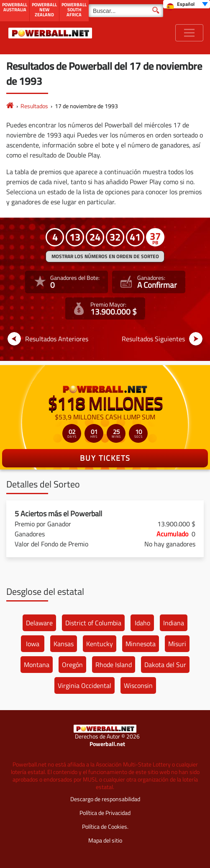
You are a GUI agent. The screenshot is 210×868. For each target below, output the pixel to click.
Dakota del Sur (165, 665)
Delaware (39, 623)
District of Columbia (93, 623)
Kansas (64, 644)
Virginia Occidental (85, 685)
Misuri (177, 644)
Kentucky (100, 644)
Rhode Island (114, 665)
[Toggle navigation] (189, 33)
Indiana (174, 623)
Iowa (33, 644)
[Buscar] (126, 11)
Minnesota (141, 644)
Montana (37, 665)
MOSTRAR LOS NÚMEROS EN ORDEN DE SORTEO (105, 256)
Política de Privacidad (105, 813)
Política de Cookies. (105, 826)
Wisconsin (138, 685)
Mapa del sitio (105, 840)
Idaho (142, 623)
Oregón (72, 665)
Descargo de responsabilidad (105, 799)
